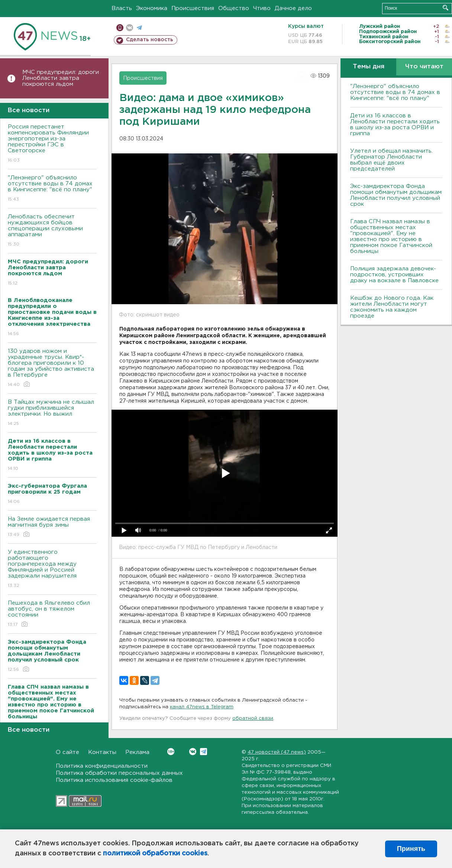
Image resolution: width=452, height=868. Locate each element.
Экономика (152, 8)
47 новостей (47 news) (277, 752)
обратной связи (253, 719)
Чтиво (262, 8)
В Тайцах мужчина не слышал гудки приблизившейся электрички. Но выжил (52, 413)
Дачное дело (293, 8)
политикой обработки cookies (155, 854)
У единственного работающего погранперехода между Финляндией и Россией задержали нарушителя (52, 569)
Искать (445, 8)
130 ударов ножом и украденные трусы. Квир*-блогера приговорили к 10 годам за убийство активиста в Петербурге (52, 368)
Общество (234, 8)
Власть (122, 8)
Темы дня (369, 67)
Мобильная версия (120, 28)
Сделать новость (150, 40)
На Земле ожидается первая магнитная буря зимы (52, 527)
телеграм (139, 28)
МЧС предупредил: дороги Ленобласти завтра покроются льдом (61, 78)
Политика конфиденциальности (102, 766)
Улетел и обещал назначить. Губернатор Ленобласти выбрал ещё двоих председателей (391, 160)
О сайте (67, 752)
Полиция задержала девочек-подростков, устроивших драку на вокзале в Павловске (394, 275)
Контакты (102, 752)
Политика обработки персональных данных (119, 773)
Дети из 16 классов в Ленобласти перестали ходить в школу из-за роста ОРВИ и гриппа (395, 125)
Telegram (204, 752)
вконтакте (130, 28)
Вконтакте (171, 752)
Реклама (137, 752)
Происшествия (193, 8)
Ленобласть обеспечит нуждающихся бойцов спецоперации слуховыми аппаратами (52, 231)
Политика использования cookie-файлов (114, 780)
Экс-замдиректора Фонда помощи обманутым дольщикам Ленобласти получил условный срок (396, 195)
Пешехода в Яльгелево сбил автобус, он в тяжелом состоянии (52, 614)
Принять (411, 849)
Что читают (424, 67)
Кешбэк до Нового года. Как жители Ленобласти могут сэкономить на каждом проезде (392, 307)
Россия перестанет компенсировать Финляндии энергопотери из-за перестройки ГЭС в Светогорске (52, 144)
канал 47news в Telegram (202, 707)
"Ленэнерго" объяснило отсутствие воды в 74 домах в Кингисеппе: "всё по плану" (52, 189)
